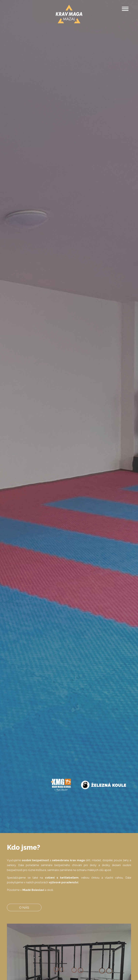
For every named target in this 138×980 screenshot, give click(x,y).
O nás (24, 907)
